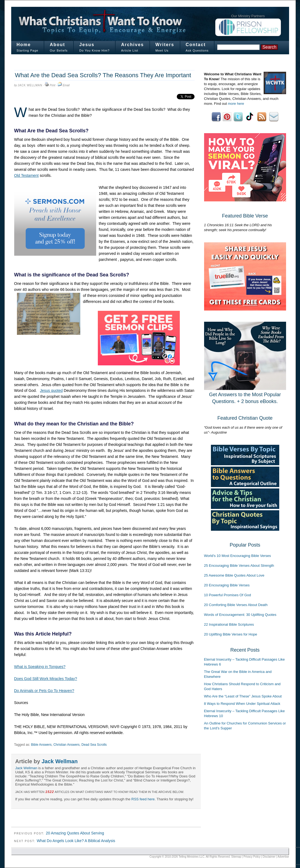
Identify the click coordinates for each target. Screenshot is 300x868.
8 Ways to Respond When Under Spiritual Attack (242, 704)
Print (53, 85)
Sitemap (236, 857)
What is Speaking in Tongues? (40, 667)
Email (66, 85)
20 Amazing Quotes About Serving (75, 833)
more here (236, 104)
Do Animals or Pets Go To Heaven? (44, 691)
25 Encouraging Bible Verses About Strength (239, 566)
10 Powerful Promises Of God (228, 595)
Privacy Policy (252, 857)
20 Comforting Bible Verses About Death (236, 605)
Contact (196, 45)
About (57, 45)
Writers (165, 45)
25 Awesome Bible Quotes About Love (234, 575)
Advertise (283, 857)
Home (24, 45)
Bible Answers (41, 745)
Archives (133, 45)
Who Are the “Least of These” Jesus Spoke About (243, 696)
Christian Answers (66, 745)
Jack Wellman (30, 85)
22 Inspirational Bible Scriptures (229, 624)
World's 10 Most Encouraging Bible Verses (238, 556)
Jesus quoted (51, 390)
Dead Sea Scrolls (94, 745)
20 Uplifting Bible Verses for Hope (231, 634)
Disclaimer (269, 857)
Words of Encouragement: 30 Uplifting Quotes (240, 615)
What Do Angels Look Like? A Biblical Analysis (76, 841)
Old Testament (27, 175)
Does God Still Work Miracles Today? (46, 679)
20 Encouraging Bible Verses (227, 585)
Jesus (87, 45)
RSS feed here (143, 799)
